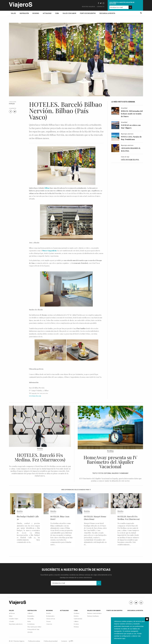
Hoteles (12, 104)
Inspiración (24, 13)
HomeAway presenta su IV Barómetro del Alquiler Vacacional (110, 462)
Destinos (77, 613)
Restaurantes (50, 616)
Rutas (11, 616)
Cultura (76, 621)
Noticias (76, 627)
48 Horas (12, 613)
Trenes (48, 621)
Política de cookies (34, 641)
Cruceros (49, 624)
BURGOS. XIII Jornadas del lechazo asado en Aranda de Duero (132, 114)
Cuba (57, 13)
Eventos (76, 624)
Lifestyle (30, 632)
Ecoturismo (31, 624)
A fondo (11, 621)
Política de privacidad (51, 641)
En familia (31, 619)
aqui (124, 638)
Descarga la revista (107, 13)
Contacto (101, 7)
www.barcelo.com (35, 396)
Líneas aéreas (51, 619)
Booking (36, 13)
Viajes (13, 13)
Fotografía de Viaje (33, 629)
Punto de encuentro (88, 13)
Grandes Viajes (14, 619)
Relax (29, 621)
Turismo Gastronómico (94, 613)
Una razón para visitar (34, 627)
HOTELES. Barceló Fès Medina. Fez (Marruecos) (40, 457)
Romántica (31, 616)
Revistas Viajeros (89, 7)
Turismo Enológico (93, 616)
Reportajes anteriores (127, 134)
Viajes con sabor (69, 13)
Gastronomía (78, 619)
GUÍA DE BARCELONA (130, 160)
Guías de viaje (125, 157)
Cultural (30, 613)
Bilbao (47, 188)
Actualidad (47, 13)
